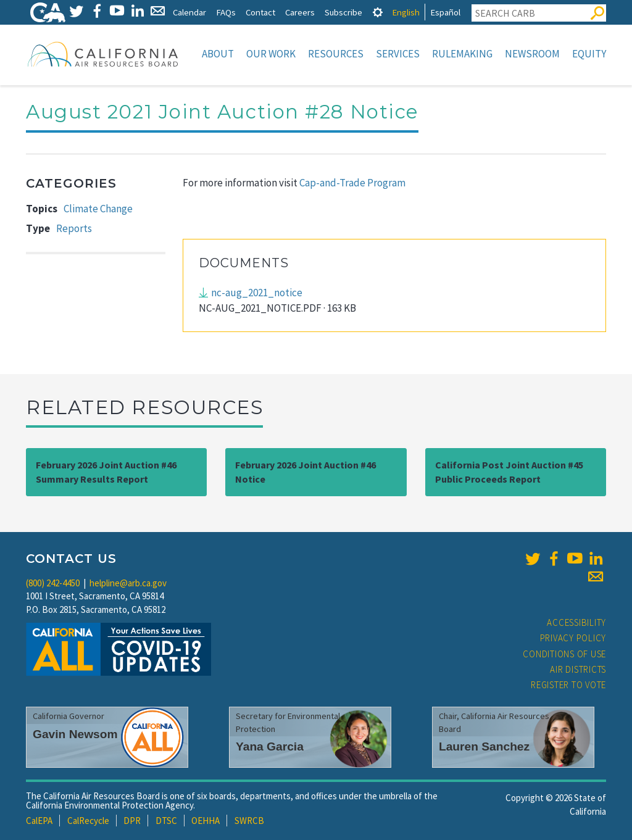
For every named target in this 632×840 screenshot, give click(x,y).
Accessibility (576, 622)
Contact (260, 12)
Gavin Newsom (75, 734)
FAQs (226, 12)
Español (445, 12)
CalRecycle (88, 821)
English (406, 12)
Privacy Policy (573, 638)
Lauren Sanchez (484, 746)
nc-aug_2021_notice (257, 293)
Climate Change (98, 209)
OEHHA (206, 821)
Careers (300, 12)
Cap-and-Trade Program (352, 183)
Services (398, 54)
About (218, 54)
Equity (589, 54)
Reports (74, 228)
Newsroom (532, 54)
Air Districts (578, 669)
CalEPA (39, 821)
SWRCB (249, 821)
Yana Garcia (270, 746)
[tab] (378, 12)
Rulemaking (462, 54)
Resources (336, 54)
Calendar (189, 12)
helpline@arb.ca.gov (128, 583)
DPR (132, 821)
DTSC (166, 821)
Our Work (271, 54)
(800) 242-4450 (53, 583)
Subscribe (343, 12)
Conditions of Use (564, 654)
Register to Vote (568, 685)
